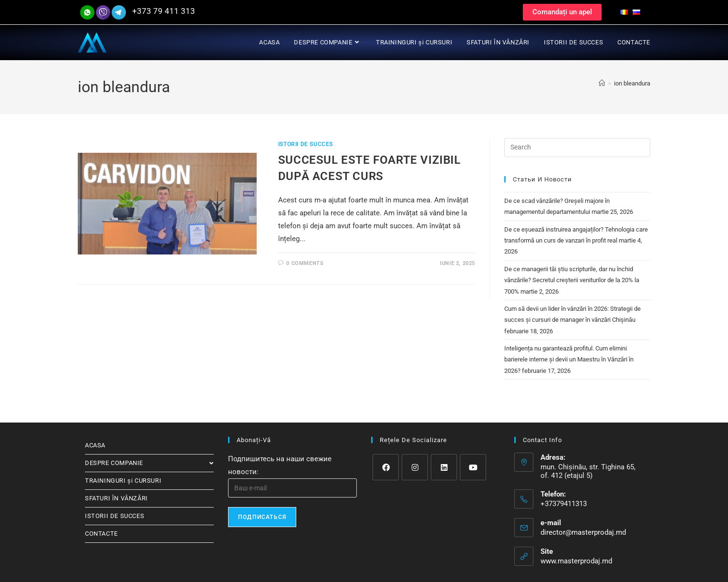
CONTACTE (101, 534)
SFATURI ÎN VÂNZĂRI (116, 498)
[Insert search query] (577, 148)
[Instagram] (415, 467)
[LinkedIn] (444, 467)
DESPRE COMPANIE (149, 463)
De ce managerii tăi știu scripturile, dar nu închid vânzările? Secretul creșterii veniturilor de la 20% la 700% (572, 280)
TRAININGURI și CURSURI (123, 481)
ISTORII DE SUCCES (306, 144)
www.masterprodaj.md (576, 561)
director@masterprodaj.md (583, 532)
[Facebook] (386, 467)
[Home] (602, 83)
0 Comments (305, 263)
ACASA (95, 445)
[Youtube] (473, 467)
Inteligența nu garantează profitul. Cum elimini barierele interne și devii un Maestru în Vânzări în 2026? (569, 360)
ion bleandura (632, 83)
